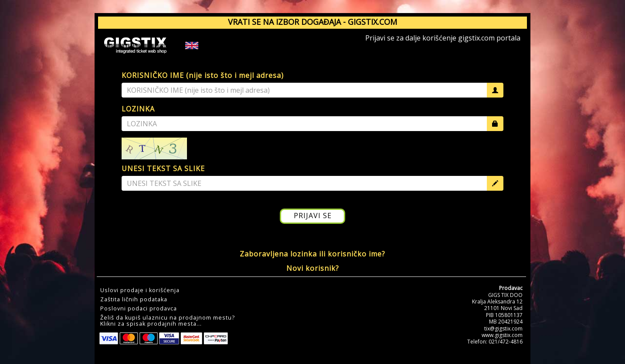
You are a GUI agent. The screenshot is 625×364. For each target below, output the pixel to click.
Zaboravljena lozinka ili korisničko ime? (312, 254)
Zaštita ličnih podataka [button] (134, 300)
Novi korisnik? (313, 268)
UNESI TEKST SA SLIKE (163, 169)
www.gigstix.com (502, 335)
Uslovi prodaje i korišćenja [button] (140, 290)
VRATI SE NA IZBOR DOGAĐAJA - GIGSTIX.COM (312, 22)
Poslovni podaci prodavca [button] (139, 309)
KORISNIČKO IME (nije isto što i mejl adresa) (203, 75)
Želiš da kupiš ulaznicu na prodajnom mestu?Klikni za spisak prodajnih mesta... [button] (168, 321)
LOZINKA (138, 109)
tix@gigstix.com (503, 329)
